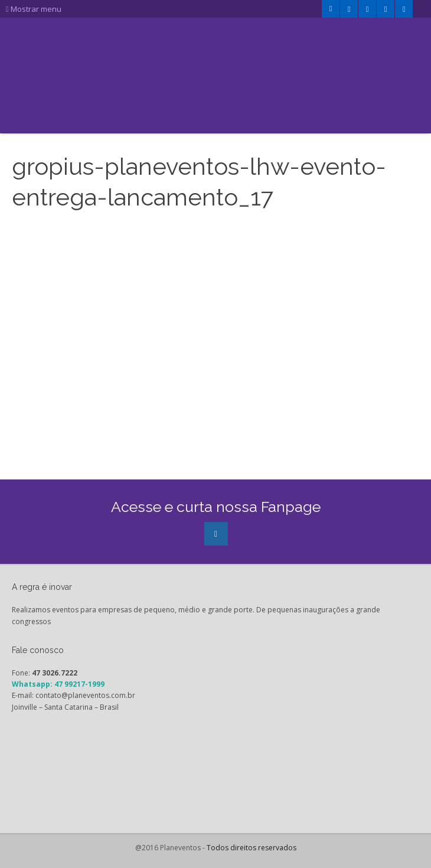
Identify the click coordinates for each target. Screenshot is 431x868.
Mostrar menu (34, 9)
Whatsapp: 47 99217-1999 (58, 684)
